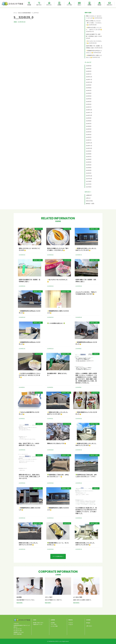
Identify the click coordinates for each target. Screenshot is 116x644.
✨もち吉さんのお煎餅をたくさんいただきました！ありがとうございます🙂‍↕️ (30, 375)
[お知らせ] (79, 3)
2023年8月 (89, 154)
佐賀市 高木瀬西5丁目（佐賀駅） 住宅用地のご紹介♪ (29, 280)
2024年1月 (89, 140)
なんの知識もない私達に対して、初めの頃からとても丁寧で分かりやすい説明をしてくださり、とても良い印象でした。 (86, 511)
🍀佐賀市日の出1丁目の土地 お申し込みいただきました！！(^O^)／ (86, 476)
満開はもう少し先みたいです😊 (57, 443)
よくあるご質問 (78, 597)
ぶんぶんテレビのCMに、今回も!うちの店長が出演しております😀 (86, 293)
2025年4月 (89, 99)
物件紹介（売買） (90, 203)
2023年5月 (89, 162)
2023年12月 (89, 143)
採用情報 (89, 5)
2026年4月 (89, 66)
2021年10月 (89, 179)
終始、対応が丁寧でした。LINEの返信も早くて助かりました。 (29, 444)
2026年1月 (89, 74)
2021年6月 (89, 187)
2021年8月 (89, 181)
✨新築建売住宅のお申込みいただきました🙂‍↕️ (30, 312)
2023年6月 (89, 159)
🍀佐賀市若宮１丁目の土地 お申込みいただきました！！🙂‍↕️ (58, 476)
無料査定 (99, 5)
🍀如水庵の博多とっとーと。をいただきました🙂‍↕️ (58, 544)
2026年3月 (89, 68)
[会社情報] (59, 3)
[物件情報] (29, 3)
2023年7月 (89, 157)
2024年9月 (89, 118)
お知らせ (79, 5)
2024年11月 (89, 112)
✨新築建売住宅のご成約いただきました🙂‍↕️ (58, 312)
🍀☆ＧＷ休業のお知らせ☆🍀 (56, 323)
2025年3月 (89, 101)
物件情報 (29, 5)
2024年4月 (89, 132)
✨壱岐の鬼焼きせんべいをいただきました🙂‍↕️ (86, 413)
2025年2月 (89, 104)
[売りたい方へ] (49, 3)
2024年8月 (89, 121)
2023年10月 (89, 148)
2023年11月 (89, 146)
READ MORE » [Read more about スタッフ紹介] (48, 603)
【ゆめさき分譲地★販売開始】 (24, 13)
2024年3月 (89, 135)
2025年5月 (89, 96)
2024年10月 (89, 115)
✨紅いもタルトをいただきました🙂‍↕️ (57, 280)
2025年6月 (89, 93)
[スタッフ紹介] (69, 3)
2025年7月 (89, 90)
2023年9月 (89, 151)
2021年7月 (89, 184)
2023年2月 (89, 165)
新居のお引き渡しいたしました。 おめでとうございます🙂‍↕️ (29, 544)
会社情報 (59, 5)
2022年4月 (89, 170)
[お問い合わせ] (109, 3)
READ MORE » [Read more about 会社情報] (20, 603)
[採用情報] (89, 3)
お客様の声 (89, 195)
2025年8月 (89, 88)
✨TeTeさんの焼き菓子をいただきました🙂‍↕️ (29, 413)
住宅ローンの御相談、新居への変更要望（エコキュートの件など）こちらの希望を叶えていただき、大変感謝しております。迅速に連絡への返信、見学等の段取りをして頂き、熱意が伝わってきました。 (86, 378)
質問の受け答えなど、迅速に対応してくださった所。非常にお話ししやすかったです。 (29, 476)
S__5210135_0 (36, 13)
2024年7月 (89, 124)
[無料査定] (99, 3)
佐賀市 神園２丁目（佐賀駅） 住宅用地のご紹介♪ (86, 280)
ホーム (15, 13)
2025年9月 (89, 85)
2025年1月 (89, 107)
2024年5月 (89, 129)
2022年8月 (89, 168)
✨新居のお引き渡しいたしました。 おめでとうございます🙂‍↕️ (87, 249)
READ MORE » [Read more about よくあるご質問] (76, 603)
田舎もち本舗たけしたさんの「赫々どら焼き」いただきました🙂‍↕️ (94, 23)
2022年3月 (89, 173)
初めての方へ (39, 5)
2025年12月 (89, 77)
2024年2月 (89, 137)
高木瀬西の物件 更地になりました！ (57, 374)
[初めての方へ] (39, 3)
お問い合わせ (109, 5)
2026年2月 (89, 71)
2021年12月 (89, 176)
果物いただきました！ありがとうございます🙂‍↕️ (29, 249)
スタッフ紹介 (69, 5)
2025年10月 (89, 82)
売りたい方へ (49, 5)
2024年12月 (89, 110)
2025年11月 (89, 79)
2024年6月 (89, 126)
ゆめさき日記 (89, 201)
